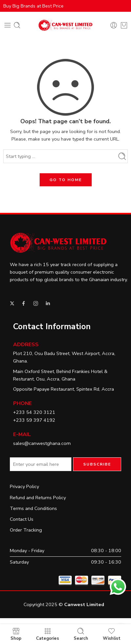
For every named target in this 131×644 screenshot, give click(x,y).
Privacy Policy (24, 486)
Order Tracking (26, 530)
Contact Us (22, 519)
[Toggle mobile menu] (8, 25)
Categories (47, 634)
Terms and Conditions (33, 508)
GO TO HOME (66, 180)
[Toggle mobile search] (17, 25)
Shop (16, 634)
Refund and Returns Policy (38, 498)
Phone (22, 403)
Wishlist (112, 634)
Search (81, 634)
